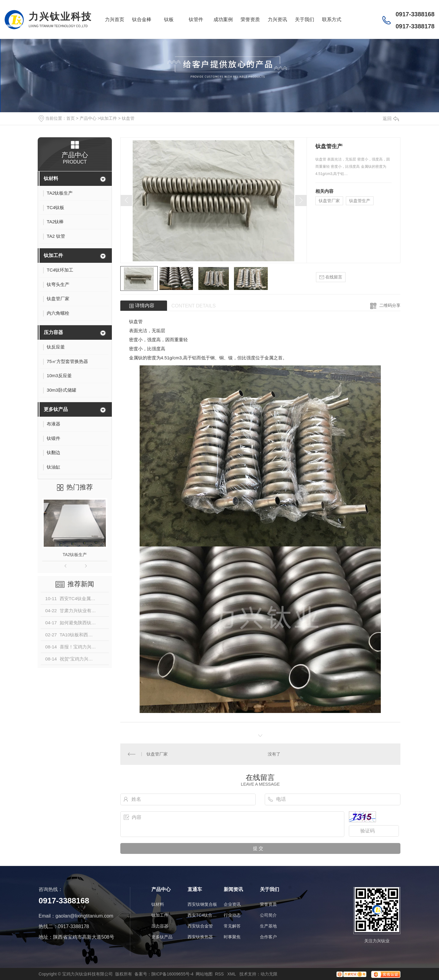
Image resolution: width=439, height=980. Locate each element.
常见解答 (232, 926)
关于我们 (305, 19)
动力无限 (269, 974)
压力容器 (53, 332)
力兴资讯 (277, 19)
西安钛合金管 (200, 926)
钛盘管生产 (360, 201)
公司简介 (268, 915)
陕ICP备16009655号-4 (172, 974)
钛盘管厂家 (329, 201)
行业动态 (232, 915)
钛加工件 (109, 118)
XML (232, 974)
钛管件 (196, 19)
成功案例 (223, 19)
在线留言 (331, 277)
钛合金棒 (142, 19)
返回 (391, 118)
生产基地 (268, 926)
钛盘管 (128, 118)
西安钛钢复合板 (202, 904)
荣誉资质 (250, 19)
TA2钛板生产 (75, 555)
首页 (71, 118)
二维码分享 (390, 305)
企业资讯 (232, 904)
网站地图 (204, 974)
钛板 (169, 19)
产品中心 (88, 118)
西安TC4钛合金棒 (203, 915)
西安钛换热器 (200, 937)
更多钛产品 (56, 409)
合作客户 (268, 937)
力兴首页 (115, 19)
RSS (220, 974)
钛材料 (51, 178)
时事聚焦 (232, 937)
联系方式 (332, 19)
